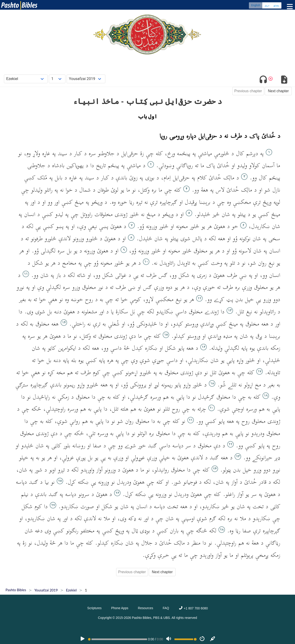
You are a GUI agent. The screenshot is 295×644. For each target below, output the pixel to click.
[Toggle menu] (289, 7)
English (256, 6)
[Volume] (169, 639)
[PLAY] (83, 639)
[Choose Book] (26, 79)
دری (267, 6)
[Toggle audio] (263, 80)
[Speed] (202, 639)
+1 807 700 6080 (193, 608)
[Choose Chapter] (57, 79)
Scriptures (94, 608)
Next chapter (278, 91)
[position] (118, 639)
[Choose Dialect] (86, 79)
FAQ (166, 608)
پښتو (276, 6)
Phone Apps (120, 608)
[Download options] (284, 80)
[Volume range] (186, 639)
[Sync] (213, 639)
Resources (145, 608)
